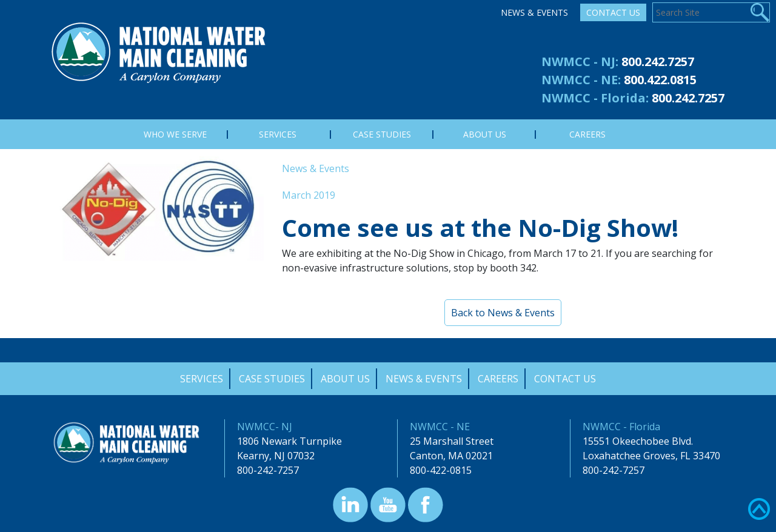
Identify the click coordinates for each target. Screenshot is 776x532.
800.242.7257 (658, 62)
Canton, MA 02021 (451, 456)
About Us (345, 379)
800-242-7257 (268, 470)
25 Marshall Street (452, 441)
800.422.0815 (660, 80)
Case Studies (272, 379)
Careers (498, 379)
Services (202, 379)
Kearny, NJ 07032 (276, 456)
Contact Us (613, 12)
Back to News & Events (503, 313)
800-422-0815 (441, 470)
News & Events (534, 12)
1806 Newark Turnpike (289, 441)
